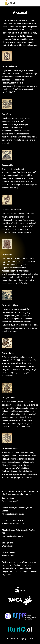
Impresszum (12, 639)
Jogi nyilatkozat (27, 639)
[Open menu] (35, 3)
